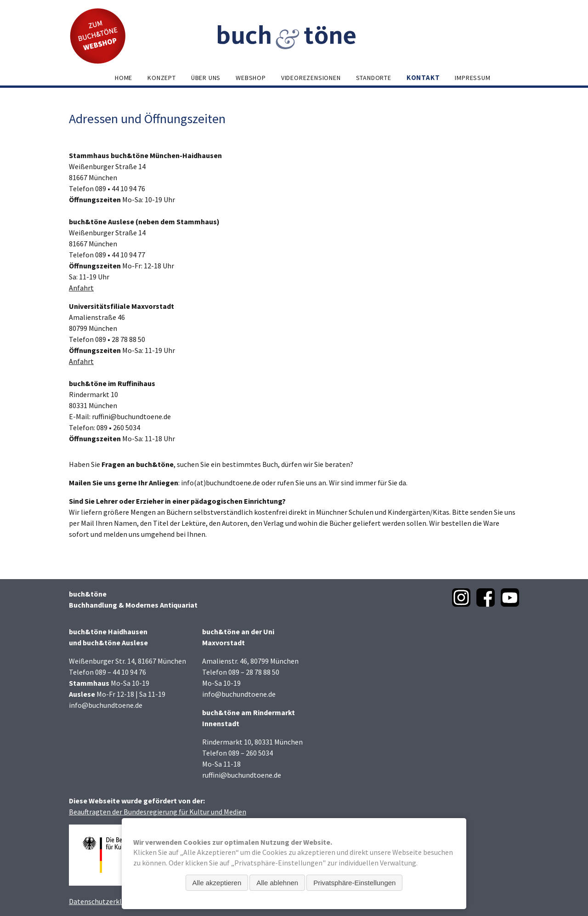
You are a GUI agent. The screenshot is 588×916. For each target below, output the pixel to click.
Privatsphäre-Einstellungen (354, 883)
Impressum (472, 78)
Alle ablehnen (277, 883)
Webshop (251, 78)
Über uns (206, 78)
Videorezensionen (311, 78)
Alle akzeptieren (217, 883)
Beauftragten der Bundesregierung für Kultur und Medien (158, 812)
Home (124, 78)
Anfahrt (81, 288)
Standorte (374, 78)
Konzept (162, 78)
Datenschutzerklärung (105, 901)
